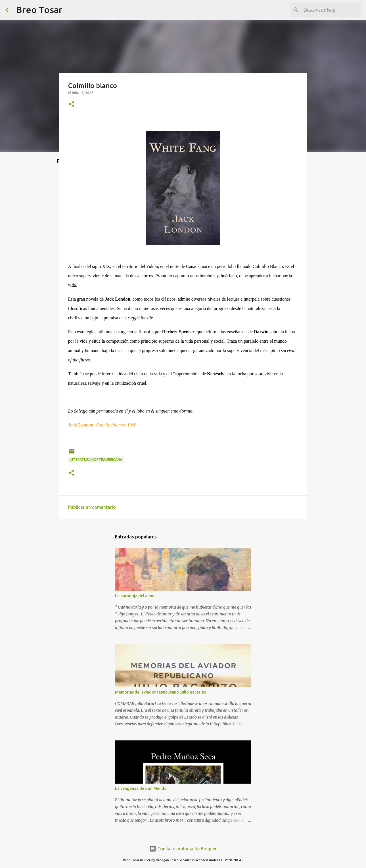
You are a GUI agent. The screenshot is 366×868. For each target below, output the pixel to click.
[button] (72, 104)
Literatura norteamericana (96, 460)
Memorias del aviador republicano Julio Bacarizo (161, 692)
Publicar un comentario (92, 507)
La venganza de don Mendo (141, 788)
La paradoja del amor (135, 596)
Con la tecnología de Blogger (183, 849)
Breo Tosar (39, 10)
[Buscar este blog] (332, 10)
